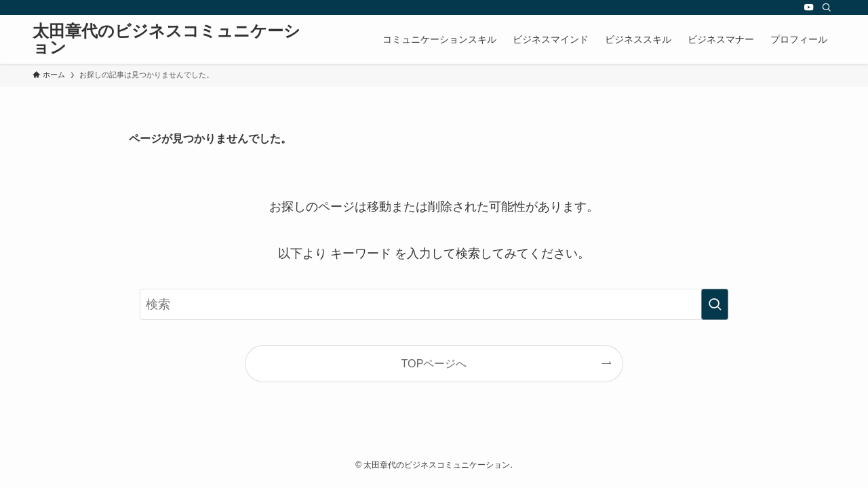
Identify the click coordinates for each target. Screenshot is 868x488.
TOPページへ (434, 363)
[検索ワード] (434, 304)
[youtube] (809, 7)
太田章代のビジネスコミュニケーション (166, 39)
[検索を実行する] (715, 304)
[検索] (827, 7)
